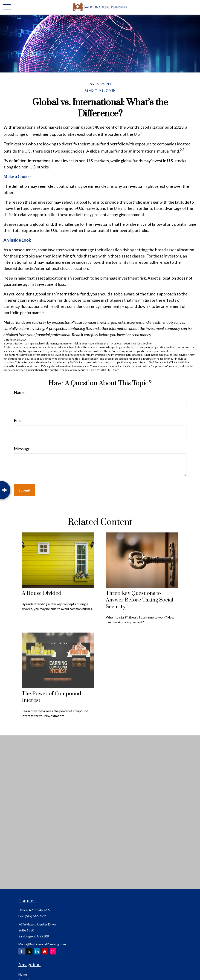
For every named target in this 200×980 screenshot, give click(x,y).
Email (19, 420)
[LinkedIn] (37, 951)
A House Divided (42, 593)
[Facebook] (22, 951)
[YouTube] (45, 951)
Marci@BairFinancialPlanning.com (42, 944)
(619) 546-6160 (40, 910)
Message (22, 448)
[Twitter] (29, 951)
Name (19, 392)
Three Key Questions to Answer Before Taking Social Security (140, 600)
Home (23, 974)
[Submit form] (25, 490)
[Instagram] (53, 951)
